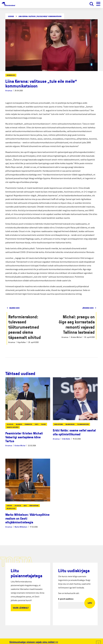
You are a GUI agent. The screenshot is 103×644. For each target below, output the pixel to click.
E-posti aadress (66, 599)
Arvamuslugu (11, 75)
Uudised (11, 16)
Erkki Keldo (66, 439)
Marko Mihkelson (21, 527)
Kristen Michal (20, 445)
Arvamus (9, 90)
